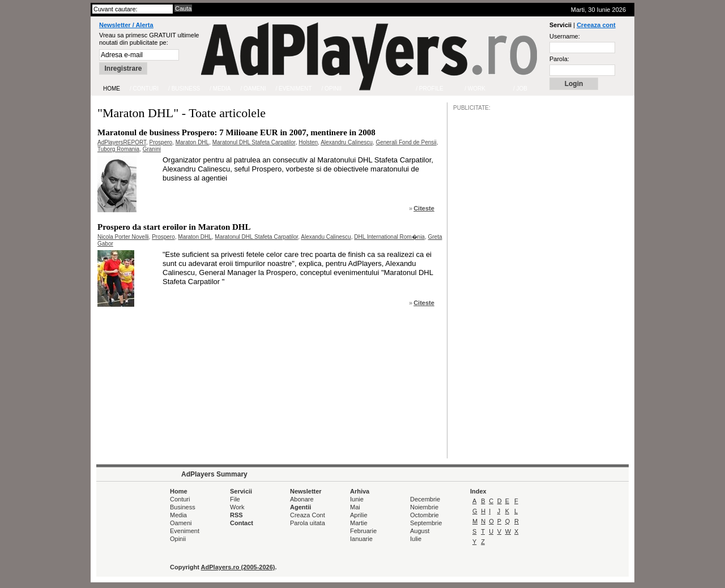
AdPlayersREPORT (122, 142)
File (235, 499)
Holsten (308, 142)
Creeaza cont (596, 25)
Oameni (181, 523)
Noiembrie (424, 507)
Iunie (357, 499)
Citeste (424, 208)
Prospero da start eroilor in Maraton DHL (174, 227)
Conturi (180, 499)
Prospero (161, 142)
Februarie (363, 531)
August (420, 531)
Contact (242, 523)
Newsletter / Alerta (126, 25)
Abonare (302, 499)
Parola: (559, 59)
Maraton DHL (192, 142)
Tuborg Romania (118, 149)
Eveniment (185, 531)
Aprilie (359, 515)
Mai (355, 507)
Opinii (178, 539)
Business (183, 507)
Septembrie (426, 523)
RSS (236, 515)
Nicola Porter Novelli (123, 237)
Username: (565, 36)
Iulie (416, 539)
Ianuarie (361, 539)
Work (237, 507)
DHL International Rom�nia (389, 237)
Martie (359, 523)
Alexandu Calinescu (326, 237)
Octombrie (425, 515)
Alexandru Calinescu (347, 142)
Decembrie (425, 499)
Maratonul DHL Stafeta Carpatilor (254, 142)
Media (178, 515)
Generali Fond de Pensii (406, 142)
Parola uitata (308, 523)
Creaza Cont (308, 515)
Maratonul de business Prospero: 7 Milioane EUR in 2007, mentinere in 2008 (236, 132)
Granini (152, 149)
